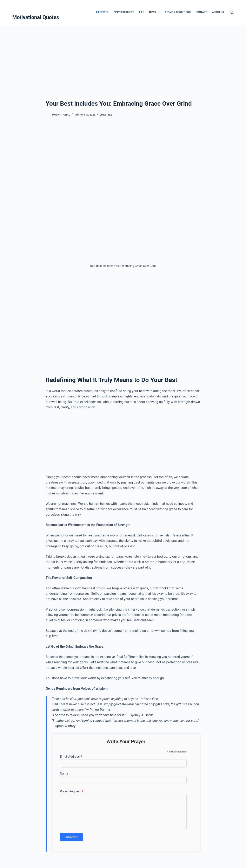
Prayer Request (124, 12)
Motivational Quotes (36, 17)
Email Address (71, 756)
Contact (201, 12)
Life (142, 12)
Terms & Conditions (178, 12)
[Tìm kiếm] (232, 12)
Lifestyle (102, 12)
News (155, 12)
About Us (218, 12)
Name (64, 773)
